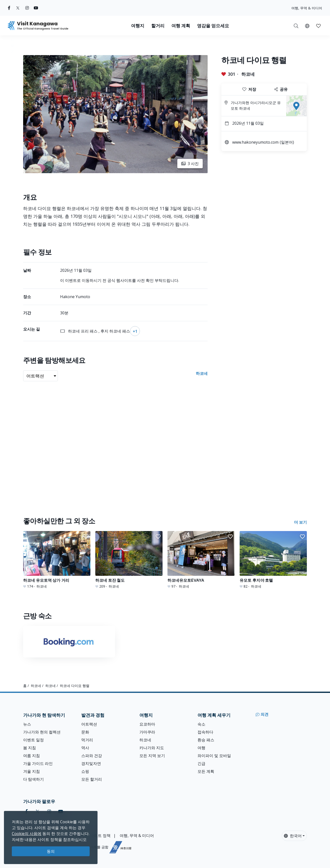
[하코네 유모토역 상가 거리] (57, 560)
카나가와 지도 (152, 748)
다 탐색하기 (33, 779)
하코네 (248, 74)
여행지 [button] (138, 26)
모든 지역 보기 (152, 756)
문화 (85, 732)
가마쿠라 (147, 732)
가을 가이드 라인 (38, 763)
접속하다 (205, 732)
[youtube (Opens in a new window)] (36, 8)
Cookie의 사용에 (27, 834)
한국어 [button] (293, 836)
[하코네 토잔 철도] (129, 560)
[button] (307, 26)
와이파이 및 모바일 (214, 756)
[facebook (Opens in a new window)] (9, 8)
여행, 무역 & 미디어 (307, 8)
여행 (201, 748)
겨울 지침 (32, 771)
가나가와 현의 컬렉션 (42, 732)
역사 (85, 748)
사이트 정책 (100, 836)
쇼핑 (85, 771)
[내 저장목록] (318, 26)
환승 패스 (206, 740)
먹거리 (87, 740)
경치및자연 (91, 763)
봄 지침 (30, 748)
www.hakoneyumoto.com (255, 142)
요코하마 (147, 724)
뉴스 (27, 724)
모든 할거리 (92, 779)
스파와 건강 (92, 756)
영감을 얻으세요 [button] (213, 26)
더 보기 (300, 522)
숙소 (201, 724)
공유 (281, 89)
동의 (51, 851)
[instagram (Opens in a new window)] (27, 8)
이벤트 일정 (33, 740)
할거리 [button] (158, 26)
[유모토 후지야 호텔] (273, 560)
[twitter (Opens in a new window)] (18, 8)
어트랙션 (89, 724)
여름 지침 (32, 756)
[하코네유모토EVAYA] (201, 560)
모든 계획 (206, 771)
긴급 (201, 763)
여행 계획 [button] (181, 26)
